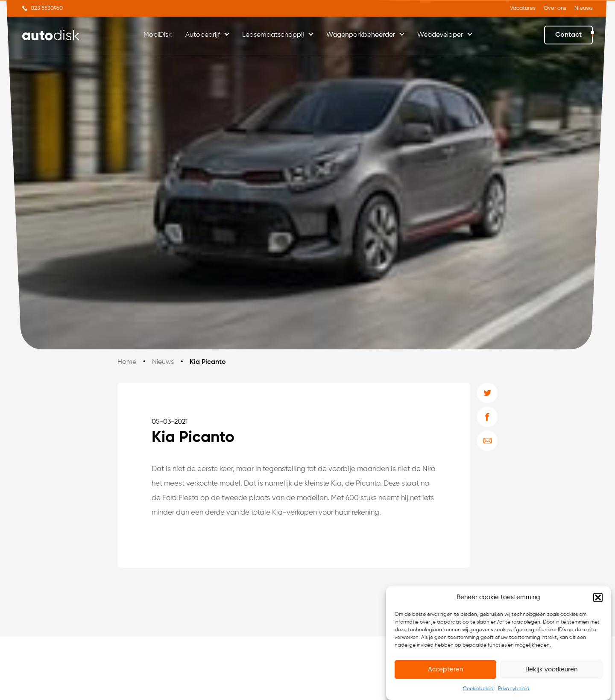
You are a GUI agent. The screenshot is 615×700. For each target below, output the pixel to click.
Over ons (555, 8)
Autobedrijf (203, 35)
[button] (598, 597)
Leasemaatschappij (273, 35)
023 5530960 (47, 8)
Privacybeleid (514, 689)
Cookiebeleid (478, 689)
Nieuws (584, 8)
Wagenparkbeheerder (361, 35)
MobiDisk (158, 35)
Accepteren (445, 669)
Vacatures (523, 8)
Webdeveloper (440, 35)
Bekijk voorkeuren (551, 669)
